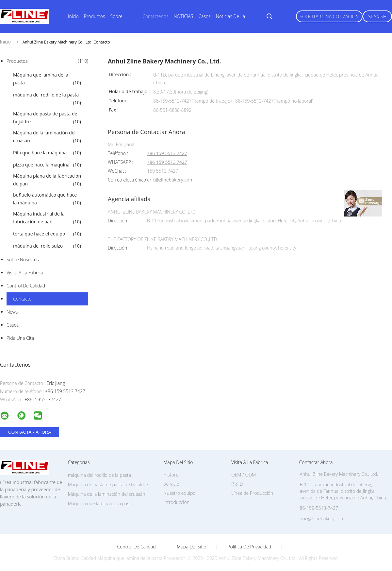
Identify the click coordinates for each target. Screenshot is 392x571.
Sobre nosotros (23, 260)
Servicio (171, 484)
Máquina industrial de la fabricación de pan (47, 218)
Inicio (73, 16)
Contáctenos (155, 16)
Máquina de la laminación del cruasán (47, 137)
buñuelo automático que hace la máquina (47, 199)
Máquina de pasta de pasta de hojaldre (47, 118)
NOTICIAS (183, 16)
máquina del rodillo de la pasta (47, 99)
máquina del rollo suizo (47, 246)
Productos (95, 16)
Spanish (377, 17)
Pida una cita (20, 338)
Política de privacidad (249, 547)
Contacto (22, 299)
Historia (171, 475)
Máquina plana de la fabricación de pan (47, 180)
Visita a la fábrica (25, 273)
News (12, 312)
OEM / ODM (244, 475)
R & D (237, 484)
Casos (204, 16)
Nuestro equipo (180, 493)
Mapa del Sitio (191, 547)
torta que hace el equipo (47, 234)
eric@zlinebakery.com (170, 180)
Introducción (176, 502)
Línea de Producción (252, 493)
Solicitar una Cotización (329, 17)
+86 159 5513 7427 (167, 154)
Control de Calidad (26, 286)
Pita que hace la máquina (47, 153)
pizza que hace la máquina (47, 165)
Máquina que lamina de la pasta (47, 79)
